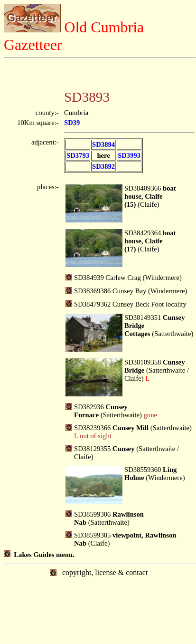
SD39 (72, 123)
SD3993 (129, 155)
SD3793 (78, 155)
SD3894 (103, 144)
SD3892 (103, 166)
